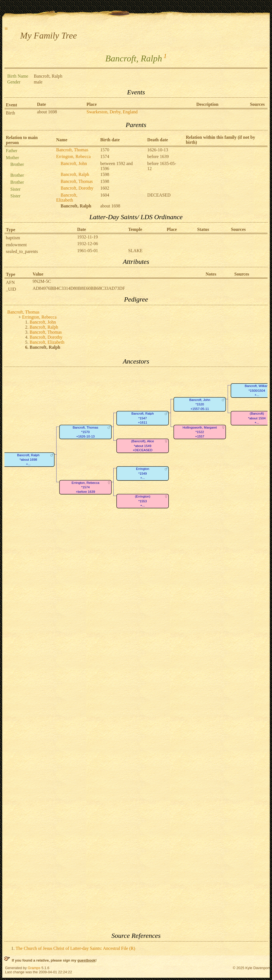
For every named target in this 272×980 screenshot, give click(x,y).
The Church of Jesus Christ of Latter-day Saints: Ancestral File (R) (75, 948)
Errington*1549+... (143, 474)
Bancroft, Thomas (72, 150)
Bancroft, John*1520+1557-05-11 (200, 404)
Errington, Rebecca (73, 156)
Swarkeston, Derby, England (112, 112)
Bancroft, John (74, 163)
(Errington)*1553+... (143, 501)
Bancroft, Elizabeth (67, 198)
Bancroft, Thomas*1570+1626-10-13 (85, 432)
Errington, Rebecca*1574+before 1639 (85, 487)
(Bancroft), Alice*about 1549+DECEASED (143, 446)
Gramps (34, 968)
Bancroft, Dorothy (77, 188)
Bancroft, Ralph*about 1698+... (28, 460)
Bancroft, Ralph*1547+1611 (143, 418)
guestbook (86, 960)
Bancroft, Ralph (75, 174)
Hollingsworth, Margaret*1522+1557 (200, 432)
